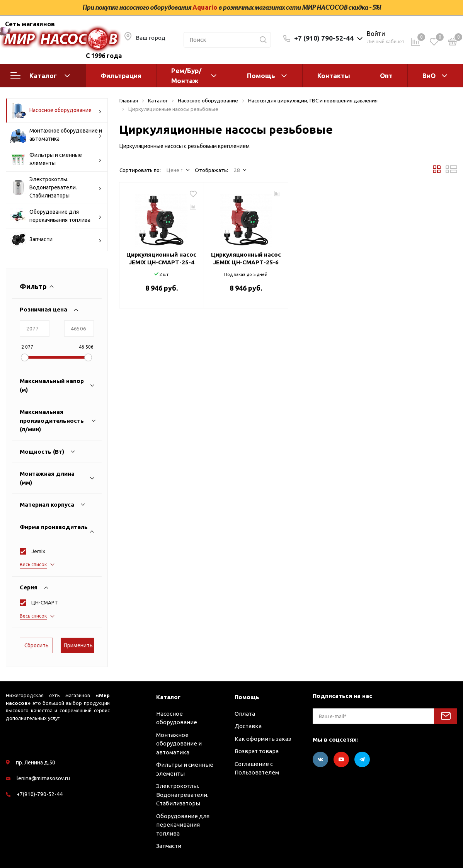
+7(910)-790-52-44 (40, 794)
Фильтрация (121, 76)
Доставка (248, 726)
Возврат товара (257, 751)
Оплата (245, 714)
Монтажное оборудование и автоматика (56, 135)
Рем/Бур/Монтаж (186, 76)
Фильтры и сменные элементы (56, 159)
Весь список (33, 564)
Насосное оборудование (56, 111)
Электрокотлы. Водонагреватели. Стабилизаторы (56, 187)
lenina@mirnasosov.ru (43, 778)
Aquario (205, 7)
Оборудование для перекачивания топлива (56, 216)
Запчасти (56, 240)
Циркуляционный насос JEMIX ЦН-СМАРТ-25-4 (161, 258)
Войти (376, 34)
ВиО (429, 76)
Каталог (40, 76)
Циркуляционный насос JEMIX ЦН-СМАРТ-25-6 (246, 258)
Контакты (334, 76)
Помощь (261, 76)
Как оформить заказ (263, 739)
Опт (386, 76)
